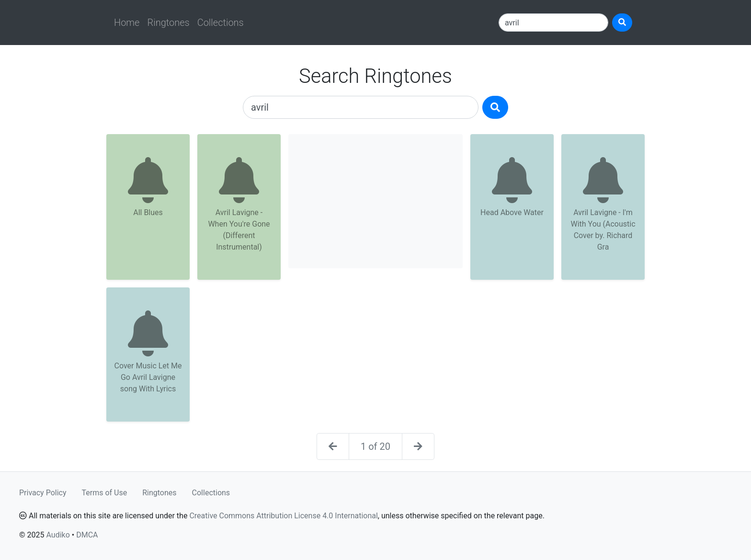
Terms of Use (105, 493)
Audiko (58, 535)
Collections (221, 23)
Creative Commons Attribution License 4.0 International (283, 516)
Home (127, 23)
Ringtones (168, 23)
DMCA (87, 535)
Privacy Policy (43, 493)
